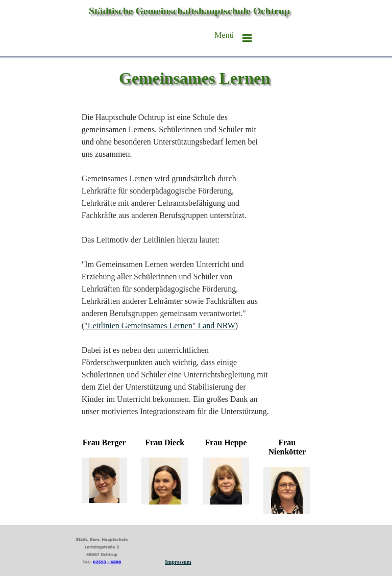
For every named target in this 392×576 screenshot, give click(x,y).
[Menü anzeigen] (247, 38)
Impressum (178, 562)
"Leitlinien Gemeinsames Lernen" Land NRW (160, 326)
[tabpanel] (176, 265)
